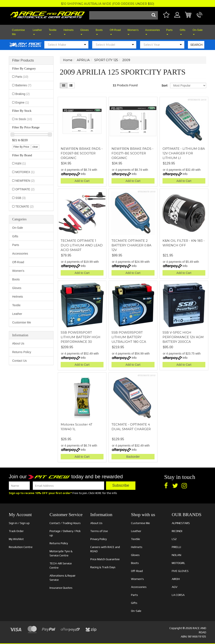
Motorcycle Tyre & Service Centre (61, 553)
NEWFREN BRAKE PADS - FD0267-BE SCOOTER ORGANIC (82, 153)
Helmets (68, 32)
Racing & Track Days (103, 567)
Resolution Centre (21, 547)
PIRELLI (176, 547)
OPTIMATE (25, 189)
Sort (164, 85)
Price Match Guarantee (105, 559)
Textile (53, 32)
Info (83, 174)
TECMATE (24, 206)
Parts (169, 32)
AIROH (176, 579)
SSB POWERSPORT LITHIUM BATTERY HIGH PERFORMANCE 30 (81, 337)
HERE (98, 493)
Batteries (23, 85)
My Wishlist (16, 539)
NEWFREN (25, 181)
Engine (22, 103)
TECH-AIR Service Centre (61, 565)
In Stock (24, 119)
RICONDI (177, 531)
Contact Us (19, 361)
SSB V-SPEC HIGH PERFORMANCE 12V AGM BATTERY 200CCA (183, 337)
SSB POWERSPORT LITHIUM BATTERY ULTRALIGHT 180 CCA (129, 337)
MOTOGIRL (178, 563)
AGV (175, 587)
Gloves (84, 32)
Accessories (152, 32)
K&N (21, 163)
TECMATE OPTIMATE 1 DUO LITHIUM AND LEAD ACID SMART (82, 245)
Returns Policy (22, 352)
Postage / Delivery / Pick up (65, 533)
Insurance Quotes (61, 588)
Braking (22, 94)
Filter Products (23, 60)
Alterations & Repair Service (63, 578)
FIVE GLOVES (180, 571)
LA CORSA (178, 595)
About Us (18, 343)
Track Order (16, 531)
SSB (20, 198)
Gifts (183, 32)
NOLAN (176, 555)
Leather (37, 32)
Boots (99, 32)
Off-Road (115, 32)
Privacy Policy (98, 539)
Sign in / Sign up (19, 523)
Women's (133, 32)
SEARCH (196, 45)
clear (35, 147)
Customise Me (18, 32)
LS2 (174, 539)
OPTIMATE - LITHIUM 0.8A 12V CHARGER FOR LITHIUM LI (184, 153)
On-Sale (198, 32)
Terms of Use (99, 531)
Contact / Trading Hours (65, 523)
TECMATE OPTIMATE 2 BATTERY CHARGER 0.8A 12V (131, 245)
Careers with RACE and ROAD (105, 549)
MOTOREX (25, 172)
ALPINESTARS (181, 523)
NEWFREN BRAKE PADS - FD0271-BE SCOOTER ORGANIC (132, 153)
